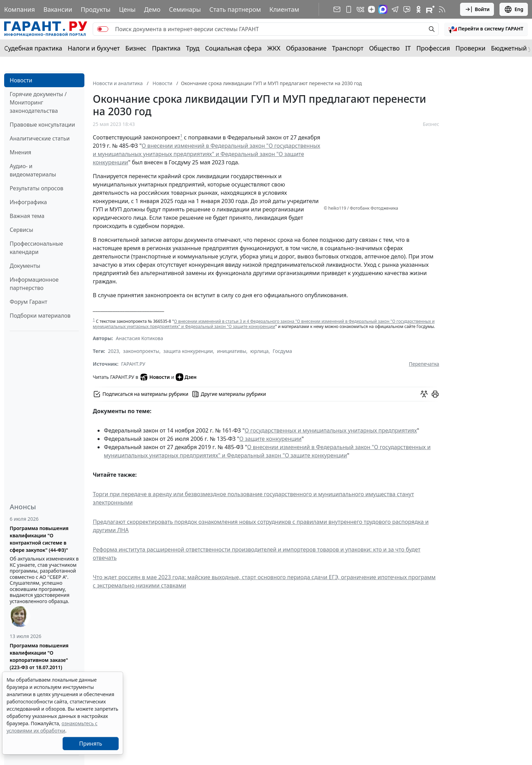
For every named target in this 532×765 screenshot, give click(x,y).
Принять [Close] (91, 744)
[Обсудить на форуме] (424, 394)
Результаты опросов (36, 188)
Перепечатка (424, 364)
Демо (152, 9)
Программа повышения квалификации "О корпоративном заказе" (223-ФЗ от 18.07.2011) (39, 656)
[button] (486, 29)
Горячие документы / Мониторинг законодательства (38, 102)
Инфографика (28, 202)
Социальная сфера (233, 48)
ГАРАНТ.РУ (133, 364)
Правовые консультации (42, 125)
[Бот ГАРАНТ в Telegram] (407, 9)
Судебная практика (33, 48)
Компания (20, 9)
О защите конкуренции (270, 439)
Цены (127, 9)
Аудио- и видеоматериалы (33, 170)
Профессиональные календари (36, 248)
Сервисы (21, 230)
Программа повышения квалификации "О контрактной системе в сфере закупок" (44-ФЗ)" (39, 539)
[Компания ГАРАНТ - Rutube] (430, 9)
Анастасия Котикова (140, 338)
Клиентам (284, 9)
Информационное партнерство (34, 284)
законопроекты (141, 351)
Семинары (185, 9)
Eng (514, 9)
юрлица (260, 351)
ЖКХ (274, 48)
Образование (306, 48)
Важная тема (27, 216)
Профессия (433, 48)
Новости (21, 80)
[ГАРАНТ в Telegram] (395, 9)
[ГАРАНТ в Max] (383, 9)
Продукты (95, 9)
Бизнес (136, 48)
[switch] (103, 29)
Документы (25, 266)
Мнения (20, 152)
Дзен (186, 377)
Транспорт (348, 48)
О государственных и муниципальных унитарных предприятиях (331, 430)
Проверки (471, 48)
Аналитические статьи (40, 138)
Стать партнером (235, 9)
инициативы (232, 351)
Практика (166, 48)
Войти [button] (477, 9)
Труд (193, 48)
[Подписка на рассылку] (337, 9)
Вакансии (58, 9)
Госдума (282, 351)
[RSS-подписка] (442, 9)
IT (408, 48)
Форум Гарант (29, 302)
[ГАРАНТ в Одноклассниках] (419, 9)
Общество (384, 48)
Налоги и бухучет (94, 48)
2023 (113, 351)
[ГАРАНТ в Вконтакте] (360, 9)
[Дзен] (372, 9)
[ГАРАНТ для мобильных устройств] (349, 9)
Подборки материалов (40, 316)
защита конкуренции (188, 351)
